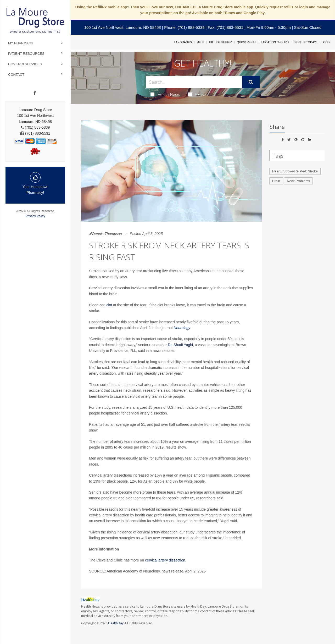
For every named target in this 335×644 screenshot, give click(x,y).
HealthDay (116, 623)
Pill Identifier (220, 42)
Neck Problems (298, 181)
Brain (276, 181)
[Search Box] (194, 82)
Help (201, 42)
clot (109, 305)
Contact (16, 75)
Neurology (182, 328)
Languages (183, 42)
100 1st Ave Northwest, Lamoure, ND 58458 (123, 27)
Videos (198, 94)
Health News (165, 94)
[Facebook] (35, 93)
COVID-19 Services (25, 64)
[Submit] (251, 82)
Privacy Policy (35, 216)
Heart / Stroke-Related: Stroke (295, 171)
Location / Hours (275, 42)
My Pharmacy (21, 43)
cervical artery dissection (165, 560)
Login (326, 42)
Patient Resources (26, 54)
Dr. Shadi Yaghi (180, 345)
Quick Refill (247, 42)
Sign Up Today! (305, 42)
